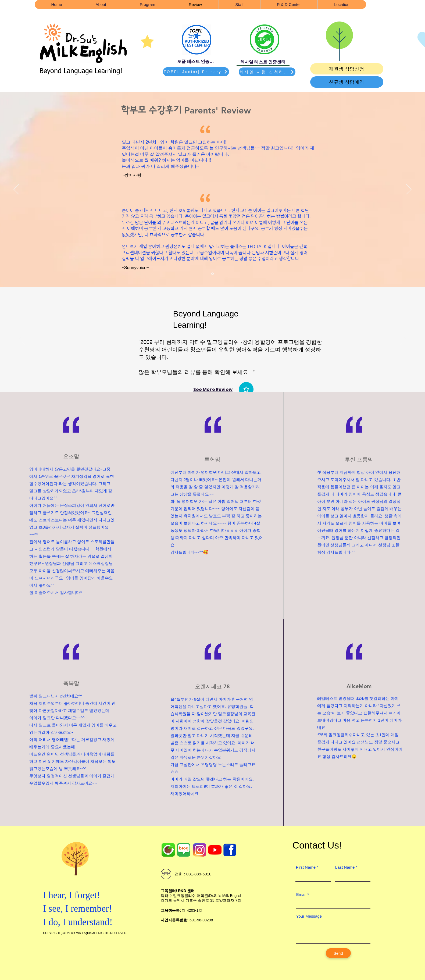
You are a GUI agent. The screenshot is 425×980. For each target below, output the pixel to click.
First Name (306, 867)
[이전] (16, 190)
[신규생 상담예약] (347, 82)
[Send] (338, 953)
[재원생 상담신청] (347, 69)
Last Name (345, 867)
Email (301, 894)
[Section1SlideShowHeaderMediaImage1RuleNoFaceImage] (212, 378)
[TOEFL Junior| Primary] (196, 72)
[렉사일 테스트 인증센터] (263, 62)
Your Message (309, 916)
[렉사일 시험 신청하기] (267, 72)
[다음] (409, 190)
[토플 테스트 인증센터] (196, 62)
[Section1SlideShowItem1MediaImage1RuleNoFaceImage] (212, 274)
